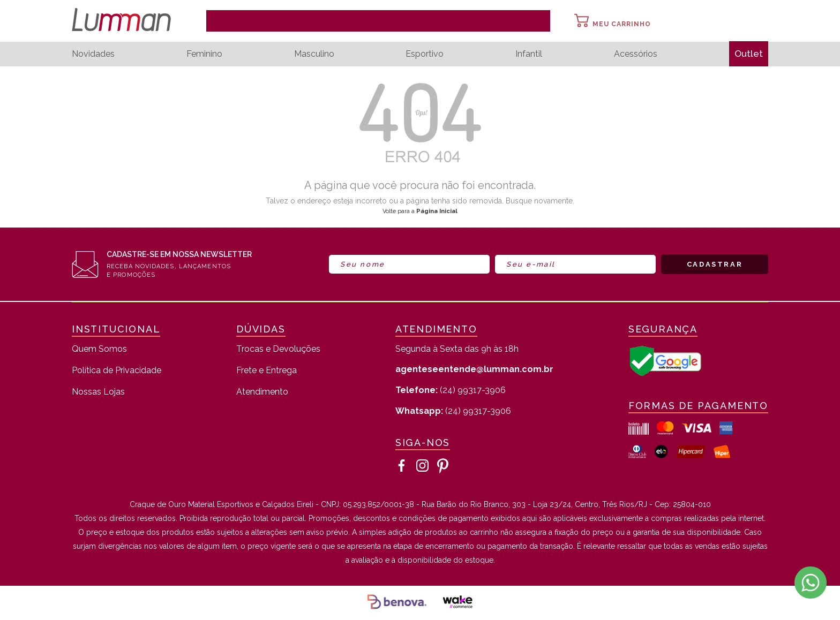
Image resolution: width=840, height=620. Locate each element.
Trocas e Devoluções (278, 349)
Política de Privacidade (117, 371)
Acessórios (634, 54)
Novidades (93, 54)
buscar (535, 21)
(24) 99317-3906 (451, 390)
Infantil (528, 54)
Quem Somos (99, 349)
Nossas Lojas (98, 392)
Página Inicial (437, 211)
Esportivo (423, 54)
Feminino (204, 54)
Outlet (748, 54)
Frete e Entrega (267, 371)
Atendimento (262, 392)
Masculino (313, 54)
